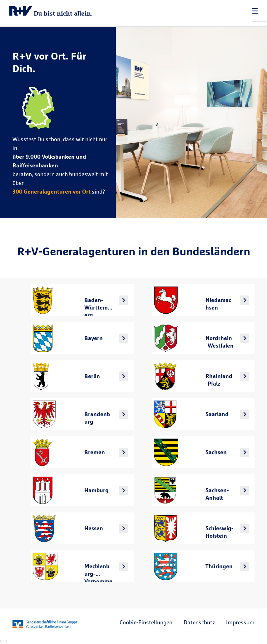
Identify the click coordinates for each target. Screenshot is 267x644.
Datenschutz (199, 622)
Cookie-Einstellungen (146, 622)
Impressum (240, 622)
